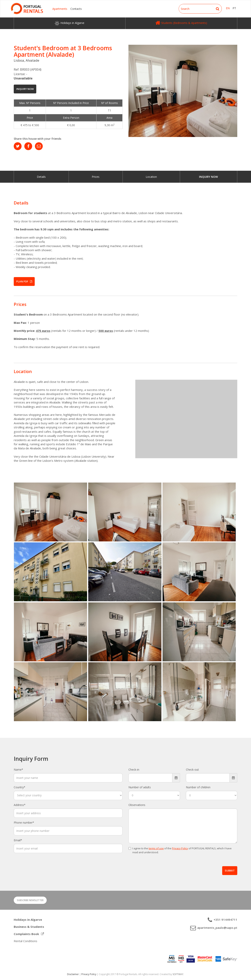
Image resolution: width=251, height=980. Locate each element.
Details (41, 177)
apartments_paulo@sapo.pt (217, 928)
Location (151, 177)
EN (228, 8)
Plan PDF (24, 281)
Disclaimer (73, 974)
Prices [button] (20, 304)
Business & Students (29, 927)
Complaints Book (29, 934)
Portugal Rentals (27, 9)
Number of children (198, 787)
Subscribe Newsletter (30, 900)
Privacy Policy (180, 848)
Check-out (192, 770)
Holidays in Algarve (28, 920)
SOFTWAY (178, 974)
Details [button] (21, 203)
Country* (20, 787)
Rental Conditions (25, 941)
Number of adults (140, 787)
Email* (18, 840)
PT (234, 8)
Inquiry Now (25, 89)
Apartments (60, 9)
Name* (18, 770)
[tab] (125, 203)
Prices (96, 177)
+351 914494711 (225, 920)
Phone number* (24, 823)
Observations (137, 805)
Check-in (134, 770)
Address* (20, 805)
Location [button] (23, 371)
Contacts (76, 9)
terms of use (156, 848)
